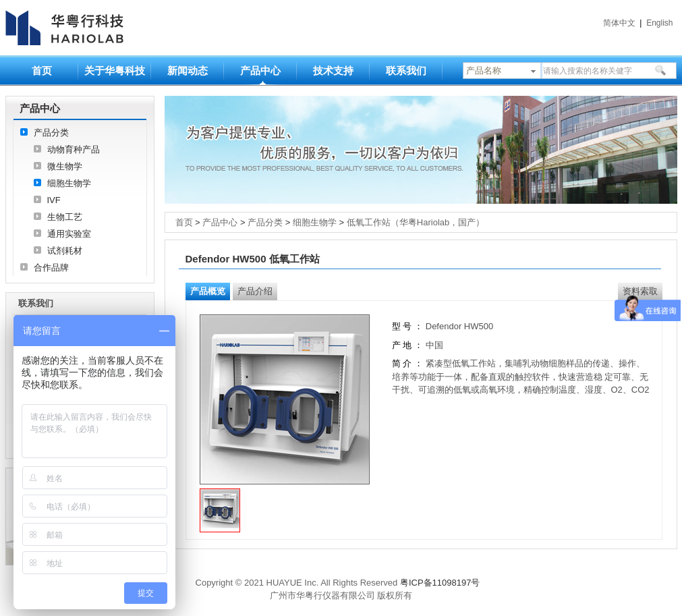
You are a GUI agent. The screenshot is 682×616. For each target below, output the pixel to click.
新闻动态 (188, 71)
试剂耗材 (65, 251)
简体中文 (619, 23)
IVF (54, 200)
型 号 (402, 326)
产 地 (403, 345)
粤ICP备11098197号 (440, 583)
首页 (42, 71)
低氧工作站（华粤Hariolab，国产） (416, 222)
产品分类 (51, 133)
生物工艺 (65, 217)
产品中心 (260, 71)
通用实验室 (69, 234)
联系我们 (406, 71)
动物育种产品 (74, 149)
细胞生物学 (69, 183)
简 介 (402, 363)
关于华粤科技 (115, 71)
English (659, 23)
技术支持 (333, 71)
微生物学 (65, 166)
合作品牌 (51, 268)
